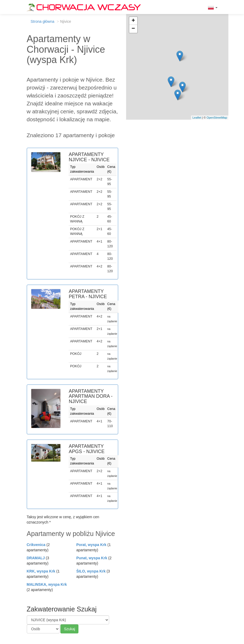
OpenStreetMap (217, 118)
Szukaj (69, 629)
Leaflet (197, 118)
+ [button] (133, 21)
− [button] (133, 29)
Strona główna (43, 21)
